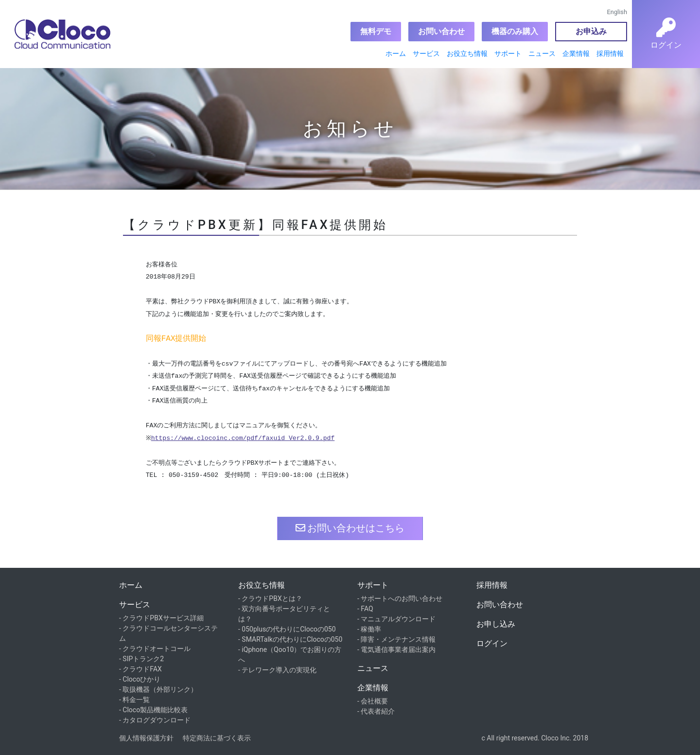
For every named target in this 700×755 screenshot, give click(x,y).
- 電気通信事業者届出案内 (396, 650)
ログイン (492, 643)
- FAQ (365, 609)
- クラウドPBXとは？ (270, 598)
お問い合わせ (441, 31)
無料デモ (376, 31)
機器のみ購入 (515, 31)
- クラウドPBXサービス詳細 (161, 618)
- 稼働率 (369, 629)
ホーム (396, 53)
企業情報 (576, 53)
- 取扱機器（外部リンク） (158, 689)
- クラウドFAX (140, 669)
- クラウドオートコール (155, 649)
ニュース (542, 53)
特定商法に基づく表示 (217, 738)
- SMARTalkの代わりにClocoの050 (290, 639)
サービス (426, 53)
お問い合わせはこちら (350, 528)
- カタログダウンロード (155, 720)
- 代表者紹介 (376, 711)
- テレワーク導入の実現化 (277, 670)
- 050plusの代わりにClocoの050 (287, 629)
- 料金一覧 (134, 700)
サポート (508, 53)
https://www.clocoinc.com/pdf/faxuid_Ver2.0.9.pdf (245, 438)
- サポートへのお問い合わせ (400, 598)
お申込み (591, 31)
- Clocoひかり (140, 679)
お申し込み (496, 624)
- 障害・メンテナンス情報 (396, 639)
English (617, 12)
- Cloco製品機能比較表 (153, 710)
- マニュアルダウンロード (396, 619)
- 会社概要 (373, 701)
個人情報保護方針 (146, 738)
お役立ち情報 (467, 53)
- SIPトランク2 (141, 659)
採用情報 (610, 53)
